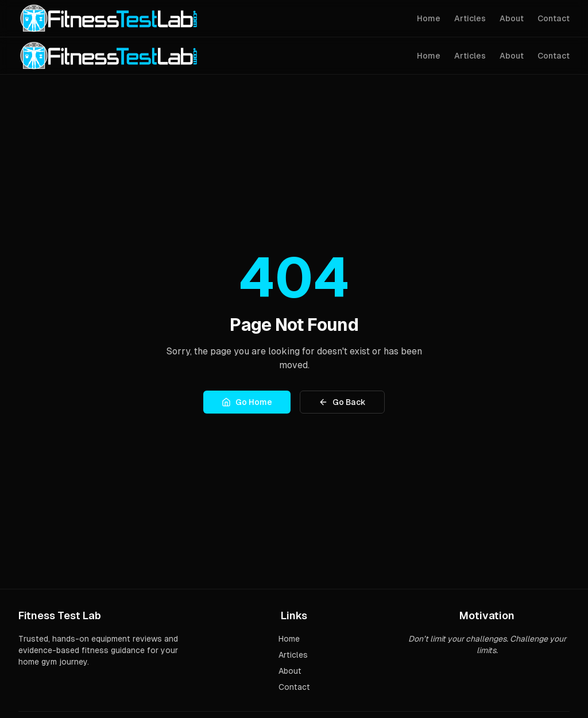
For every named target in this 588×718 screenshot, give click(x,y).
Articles (470, 18)
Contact (554, 18)
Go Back (342, 402)
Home (429, 18)
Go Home (247, 402)
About (512, 18)
